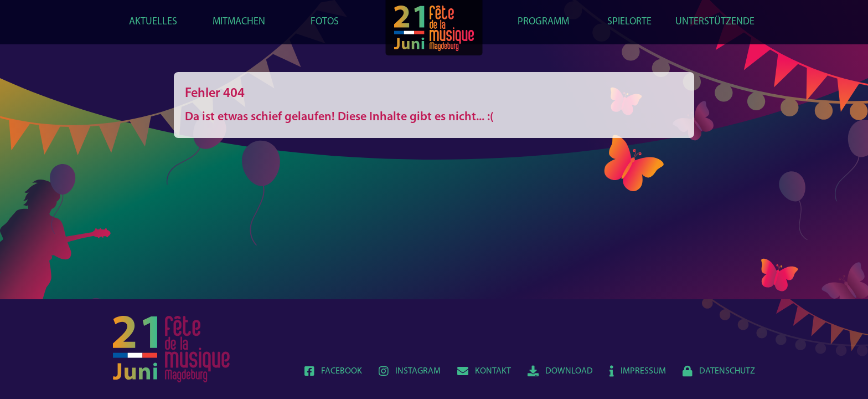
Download (560, 371)
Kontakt (484, 371)
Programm (543, 22)
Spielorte (629, 22)
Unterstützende (715, 22)
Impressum (638, 371)
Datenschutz (719, 371)
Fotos (325, 22)
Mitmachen (239, 22)
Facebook (333, 371)
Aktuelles (153, 22)
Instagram (410, 371)
